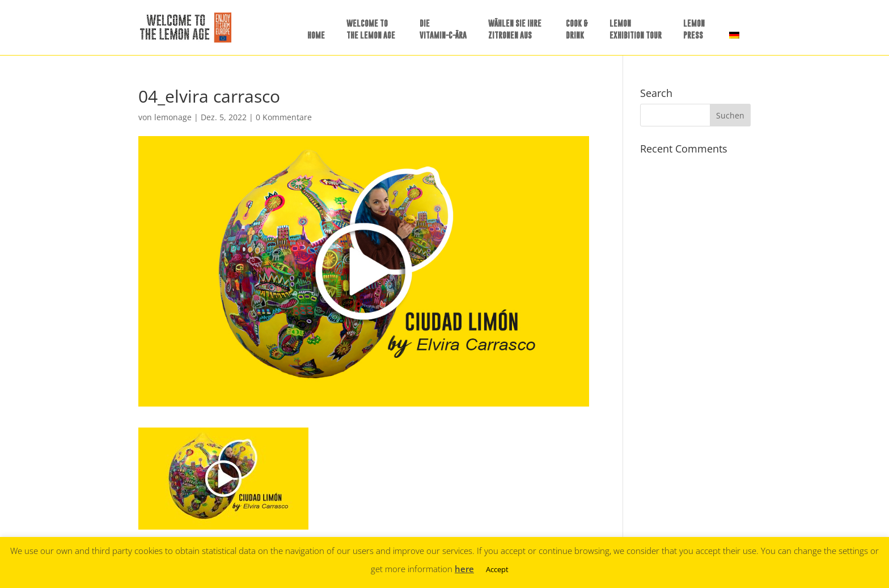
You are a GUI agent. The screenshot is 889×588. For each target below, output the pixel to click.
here (464, 569)
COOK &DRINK (577, 29)
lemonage (173, 117)
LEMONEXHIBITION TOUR (636, 29)
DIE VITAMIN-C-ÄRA (443, 29)
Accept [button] (497, 569)
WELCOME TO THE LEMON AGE (371, 29)
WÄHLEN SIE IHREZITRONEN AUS (515, 29)
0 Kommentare (284, 117)
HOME (316, 35)
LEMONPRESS (694, 29)
